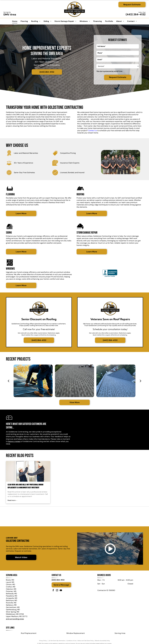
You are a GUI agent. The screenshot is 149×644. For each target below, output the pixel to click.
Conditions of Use (71, 641)
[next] (141, 381)
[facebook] (53, 591)
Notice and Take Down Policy (86, 641)
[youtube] (61, 591)
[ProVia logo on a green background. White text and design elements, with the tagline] (120, 517)
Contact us (93, 131)
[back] (8, 381)
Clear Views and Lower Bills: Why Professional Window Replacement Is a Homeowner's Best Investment (25, 486)
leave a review (14, 441)
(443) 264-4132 (136, 14)
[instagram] (57, 591)
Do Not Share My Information (57, 641)
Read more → (12, 500)
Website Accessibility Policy (102, 641)
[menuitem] (15, 21)
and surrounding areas (15, 620)
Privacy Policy (43, 641)
